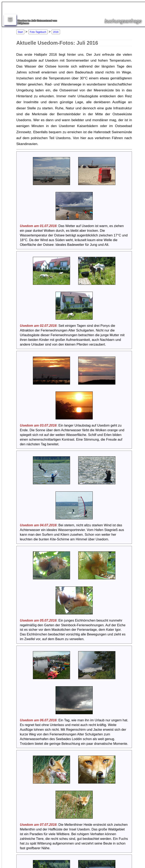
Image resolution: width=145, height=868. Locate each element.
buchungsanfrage (123, 21)
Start (20, 32)
